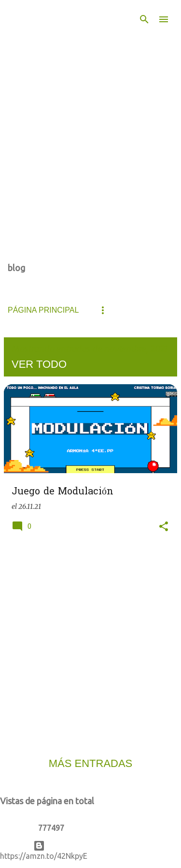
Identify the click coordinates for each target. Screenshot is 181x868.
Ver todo (39, 364)
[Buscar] (144, 19)
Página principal (43, 310)
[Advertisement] (90, 644)
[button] (164, 527)
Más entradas (91, 763)
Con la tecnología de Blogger (90, 846)
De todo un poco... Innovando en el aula (68, 52)
